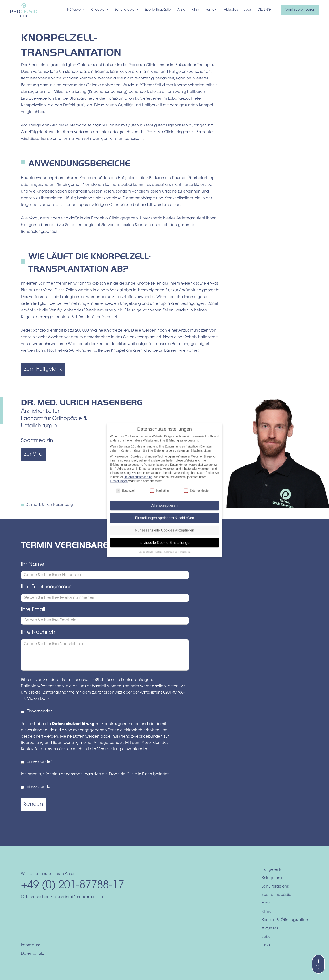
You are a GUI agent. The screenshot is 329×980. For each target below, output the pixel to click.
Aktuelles (231, 10)
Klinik (195, 10)
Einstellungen (119, 485)
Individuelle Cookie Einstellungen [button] (165, 546)
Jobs (248, 10)
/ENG (266, 10)
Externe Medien (197, 494)
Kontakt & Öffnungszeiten (285, 920)
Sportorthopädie (158, 10)
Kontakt (211, 10)
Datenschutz (32, 954)
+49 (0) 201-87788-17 (73, 886)
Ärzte (181, 10)
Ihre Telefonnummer (46, 587)
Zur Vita (33, 454)
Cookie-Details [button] (146, 556)
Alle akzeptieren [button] (165, 509)
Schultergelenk (126, 10)
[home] (24, 10)
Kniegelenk (99, 10)
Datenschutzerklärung (74, 724)
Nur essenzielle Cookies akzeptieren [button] (164, 534)
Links (266, 945)
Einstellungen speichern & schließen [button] (164, 522)
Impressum (31, 945)
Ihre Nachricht (39, 632)
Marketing (159, 494)
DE (260, 10)
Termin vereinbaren (300, 10)
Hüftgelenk (76, 10)
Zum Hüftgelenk (43, 369)
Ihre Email (33, 610)
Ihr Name (33, 564)
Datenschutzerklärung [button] (166, 556)
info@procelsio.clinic (84, 897)
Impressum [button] (185, 556)
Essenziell (126, 494)
